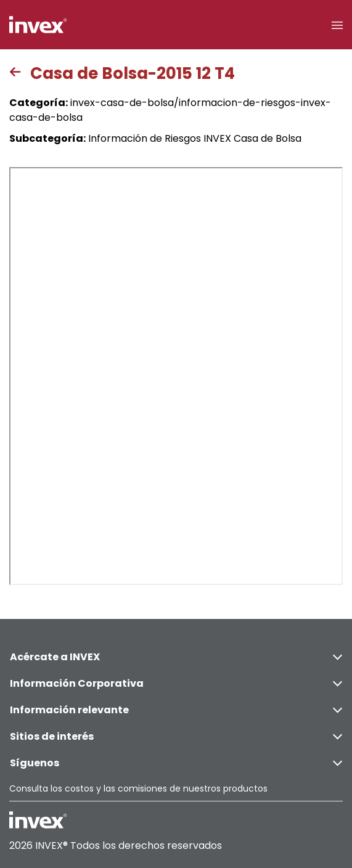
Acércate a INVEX (176, 657)
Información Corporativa (176, 683)
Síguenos (176, 763)
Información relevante (176, 710)
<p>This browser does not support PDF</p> (176, 376)
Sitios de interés (176, 736)
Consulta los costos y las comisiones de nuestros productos (138, 788)
